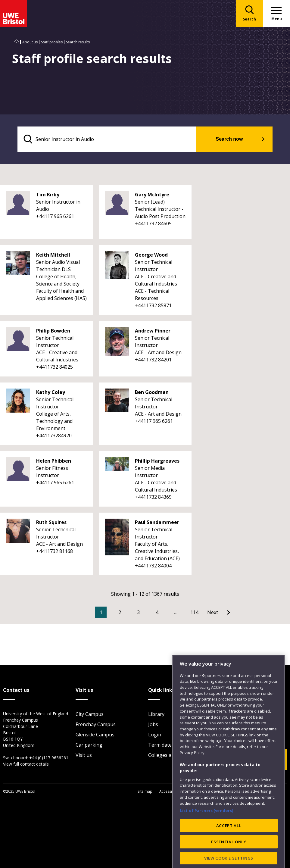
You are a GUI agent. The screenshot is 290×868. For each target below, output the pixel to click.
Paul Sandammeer (157, 522)
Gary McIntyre (152, 195)
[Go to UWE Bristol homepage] (17, 42)
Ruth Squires (51, 522)
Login (155, 735)
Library (156, 714)
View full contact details (26, 764)
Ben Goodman (152, 392)
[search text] (107, 139)
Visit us (84, 755)
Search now (229, 139)
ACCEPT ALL (229, 850)
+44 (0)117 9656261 (49, 758)
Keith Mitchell (53, 255)
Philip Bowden (53, 331)
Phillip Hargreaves (157, 461)
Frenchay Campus (96, 724)
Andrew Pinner (153, 331)
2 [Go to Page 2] (120, 612)
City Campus (90, 714)
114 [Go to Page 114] (194, 612)
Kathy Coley (51, 392)
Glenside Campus (95, 735)
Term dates (161, 745)
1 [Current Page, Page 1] (101, 612)
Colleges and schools (172, 755)
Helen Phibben (54, 461)
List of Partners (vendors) (207, 835)
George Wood (151, 255)
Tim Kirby (48, 195)
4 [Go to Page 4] (157, 612)
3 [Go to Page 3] (138, 612)
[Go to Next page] (219, 612)
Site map (145, 791)
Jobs (153, 724)
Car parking (89, 745)
